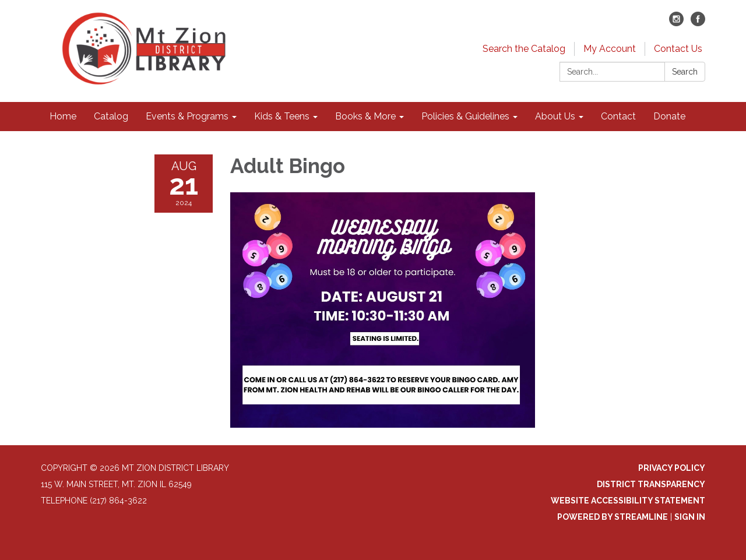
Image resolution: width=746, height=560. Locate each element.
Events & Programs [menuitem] (187, 116)
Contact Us (678, 49)
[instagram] (676, 23)
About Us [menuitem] (555, 116)
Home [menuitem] (63, 116)
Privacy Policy (672, 468)
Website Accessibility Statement (628, 501)
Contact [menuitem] (618, 116)
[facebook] (698, 23)
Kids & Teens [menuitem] (282, 116)
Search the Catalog (524, 49)
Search (685, 72)
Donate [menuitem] (669, 116)
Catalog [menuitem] (111, 116)
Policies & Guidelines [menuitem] (465, 116)
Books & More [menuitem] (365, 116)
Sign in (690, 517)
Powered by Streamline (613, 517)
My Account (610, 49)
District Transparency (651, 484)
